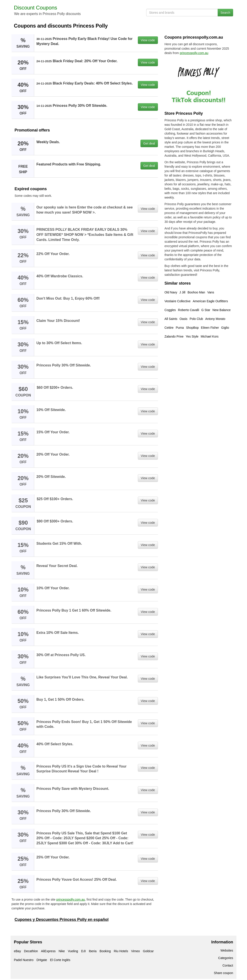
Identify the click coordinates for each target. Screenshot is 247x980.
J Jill (182, 292)
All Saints (171, 319)
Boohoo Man (196, 292)
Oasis (183, 319)
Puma (180, 328)
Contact (228, 965)
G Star (206, 310)
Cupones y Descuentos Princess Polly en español (62, 920)
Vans (211, 292)
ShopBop (192, 328)
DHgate (42, 960)
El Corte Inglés (60, 960)
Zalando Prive (174, 336)
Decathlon (31, 951)
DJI (83, 951)
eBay (17, 951)
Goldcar (148, 951)
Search (225, 13)
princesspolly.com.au (71, 899)
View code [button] (148, 40)
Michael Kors (210, 336)
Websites (227, 950)
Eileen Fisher (210, 328)
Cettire (169, 328)
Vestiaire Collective (178, 301)
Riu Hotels (121, 951)
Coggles (170, 310)
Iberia (93, 951)
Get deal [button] (149, 143)
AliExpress (48, 951)
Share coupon (224, 973)
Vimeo (136, 951)
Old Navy (171, 292)
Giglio (225, 328)
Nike (62, 951)
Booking (105, 951)
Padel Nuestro (24, 960)
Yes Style (192, 336)
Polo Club (196, 319)
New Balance (222, 310)
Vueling (73, 951)
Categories (226, 958)
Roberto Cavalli (189, 310)
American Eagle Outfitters (210, 301)
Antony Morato (215, 319)
